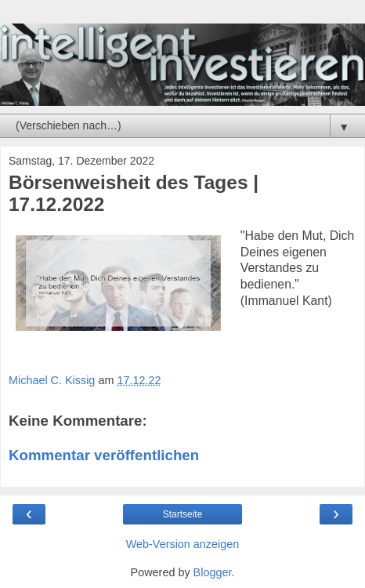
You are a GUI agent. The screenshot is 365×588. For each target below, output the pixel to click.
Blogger (213, 572)
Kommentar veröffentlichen (104, 455)
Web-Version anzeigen (183, 544)
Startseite (183, 514)
